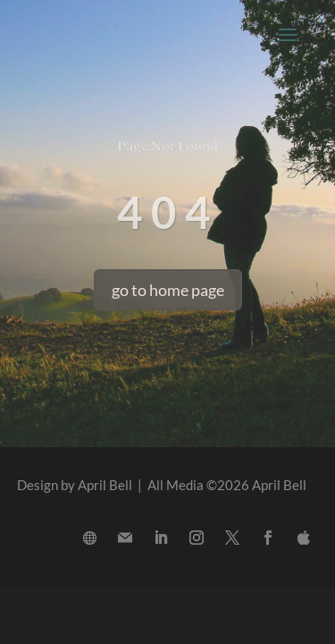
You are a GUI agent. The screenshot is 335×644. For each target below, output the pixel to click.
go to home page (168, 290)
